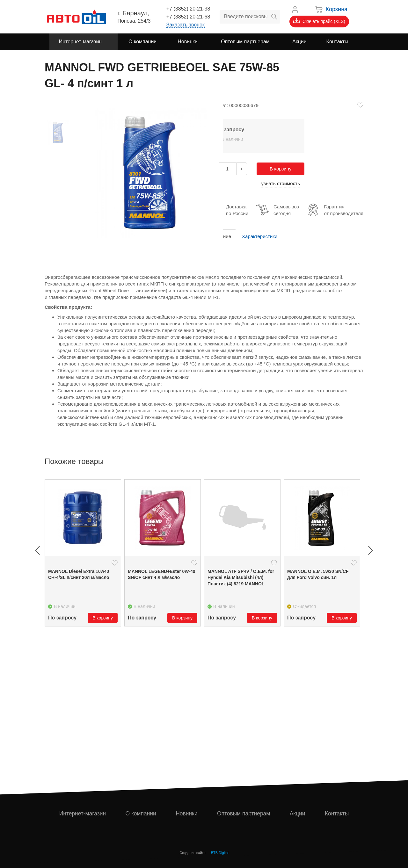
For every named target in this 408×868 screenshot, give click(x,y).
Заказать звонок (186, 25)
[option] (83, 553)
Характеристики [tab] (260, 236)
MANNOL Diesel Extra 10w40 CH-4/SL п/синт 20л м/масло (79, 575)
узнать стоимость (281, 183)
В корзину (280, 169)
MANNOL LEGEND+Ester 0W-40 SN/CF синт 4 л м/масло (161, 575)
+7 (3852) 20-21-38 (188, 9)
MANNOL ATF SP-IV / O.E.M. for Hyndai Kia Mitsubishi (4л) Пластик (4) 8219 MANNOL (241, 578)
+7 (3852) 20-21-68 (188, 17)
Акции (298, 814)
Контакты (337, 814)
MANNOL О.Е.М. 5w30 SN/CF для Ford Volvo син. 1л (318, 575)
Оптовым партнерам (244, 814)
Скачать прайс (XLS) (319, 21)
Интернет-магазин (83, 814)
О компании (141, 814)
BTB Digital (220, 853)
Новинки (187, 814)
